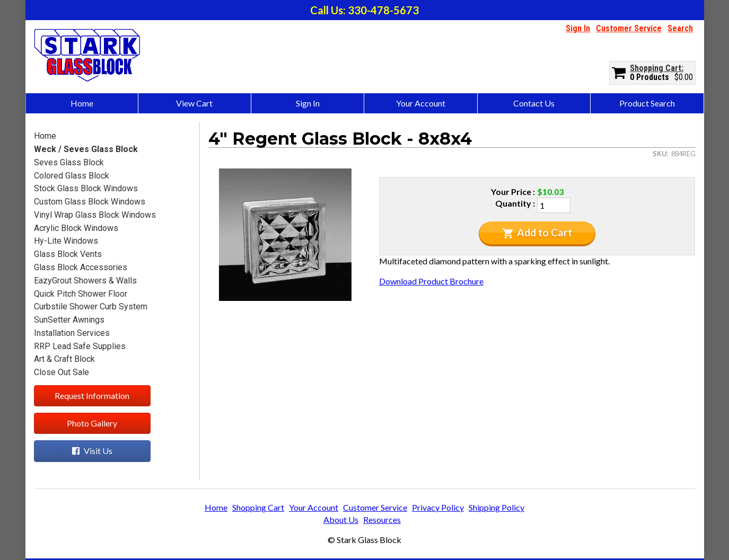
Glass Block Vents (68, 254)
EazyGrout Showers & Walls (85, 281)
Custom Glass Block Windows (90, 202)
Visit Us (92, 451)
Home (82, 103)
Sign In (578, 28)
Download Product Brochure (431, 281)
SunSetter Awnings (69, 320)
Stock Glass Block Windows (86, 188)
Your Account (421, 103)
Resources (382, 519)
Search (680, 28)
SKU (660, 154)
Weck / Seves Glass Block (86, 149)
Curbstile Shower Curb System (91, 306)
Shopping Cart (656, 68)
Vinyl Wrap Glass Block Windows (95, 215)
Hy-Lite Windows (66, 241)
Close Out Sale (62, 372)
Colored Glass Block (72, 176)
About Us (341, 519)
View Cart (194, 103)
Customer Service (629, 28)
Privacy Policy (438, 507)
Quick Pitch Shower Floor (81, 294)
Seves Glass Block (69, 162)
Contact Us (534, 103)
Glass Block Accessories (81, 267)
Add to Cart (537, 233)
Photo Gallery (92, 423)
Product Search (647, 103)
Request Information (92, 395)
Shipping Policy (497, 507)
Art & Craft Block (64, 359)
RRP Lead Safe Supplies (80, 346)
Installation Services (72, 333)
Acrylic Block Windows (76, 228)
